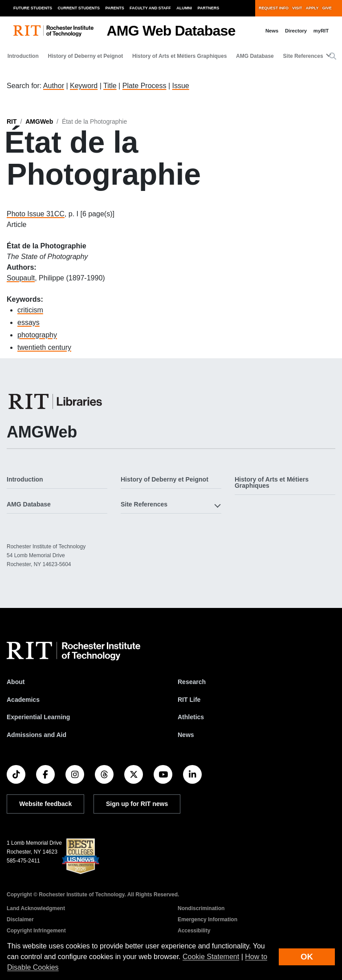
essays (28, 322)
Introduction (23, 56)
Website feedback (45, 804)
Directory (296, 31)
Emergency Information (208, 919)
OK (307, 957)
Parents (115, 8)
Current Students (79, 8)
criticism (30, 310)
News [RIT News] (186, 735)
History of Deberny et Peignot (86, 56)
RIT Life (189, 700)
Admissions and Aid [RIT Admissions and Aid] (37, 735)
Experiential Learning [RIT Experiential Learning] (38, 717)
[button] (333, 57)
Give (327, 8)
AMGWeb (39, 121)
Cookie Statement (211, 957)
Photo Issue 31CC (36, 214)
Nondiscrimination (201, 908)
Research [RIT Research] (192, 682)
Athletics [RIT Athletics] (191, 717)
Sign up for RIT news (137, 804)
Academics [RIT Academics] (23, 700)
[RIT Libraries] (56, 401)
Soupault (21, 278)
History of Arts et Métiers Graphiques (179, 56)
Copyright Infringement (36, 931)
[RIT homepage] (53, 31)
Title (110, 86)
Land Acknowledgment (36, 908)
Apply (312, 8)
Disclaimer (20, 919)
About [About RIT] (16, 682)
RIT (12, 121)
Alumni (184, 8)
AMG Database (255, 56)
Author (54, 86)
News (272, 31)
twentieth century (44, 347)
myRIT (321, 31)
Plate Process (145, 86)
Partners (209, 8)
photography (37, 335)
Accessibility (194, 931)
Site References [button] (303, 56)
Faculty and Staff (150, 8)
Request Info (274, 8)
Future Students (33, 8)
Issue (180, 86)
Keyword (84, 86)
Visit (297, 8)
